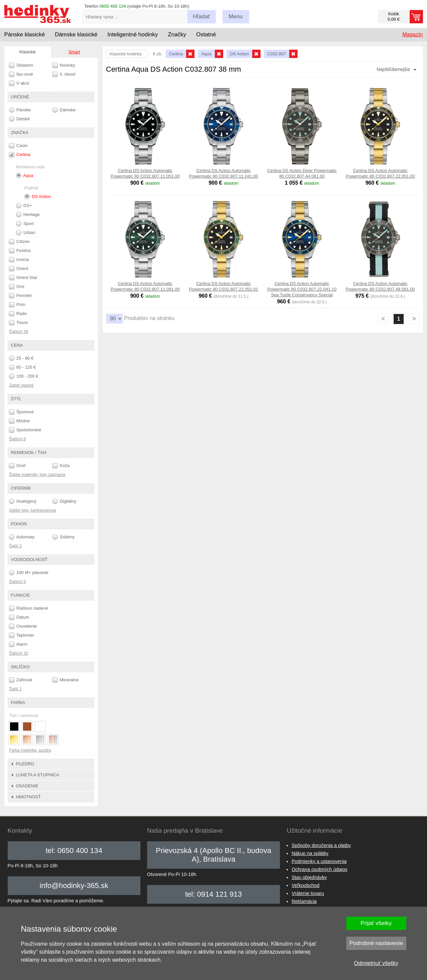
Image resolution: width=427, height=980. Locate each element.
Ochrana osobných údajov (319, 869)
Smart (74, 52)
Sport (25, 224)
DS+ (24, 206)
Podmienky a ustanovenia (319, 861)
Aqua (25, 176)
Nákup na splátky (310, 853)
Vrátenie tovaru (308, 893)
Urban (26, 233)
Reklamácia (304, 901)
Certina (20, 155)
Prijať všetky (376, 923)
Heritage (28, 215)
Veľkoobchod (305, 885)
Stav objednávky (309, 877)
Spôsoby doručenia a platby (321, 845)
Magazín (412, 34)
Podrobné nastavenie (376, 943)
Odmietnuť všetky (376, 963)
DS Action (38, 197)
